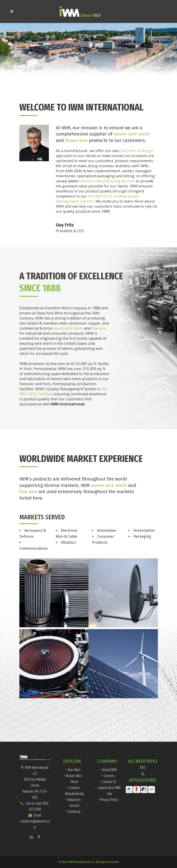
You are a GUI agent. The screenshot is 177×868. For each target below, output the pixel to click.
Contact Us (109, 782)
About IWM (109, 770)
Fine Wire (74, 770)
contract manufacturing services (107, 181)
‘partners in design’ (137, 151)
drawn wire (76, 140)
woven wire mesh (132, 134)
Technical (74, 812)
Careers (109, 776)
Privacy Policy (109, 800)
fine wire (99, 328)
